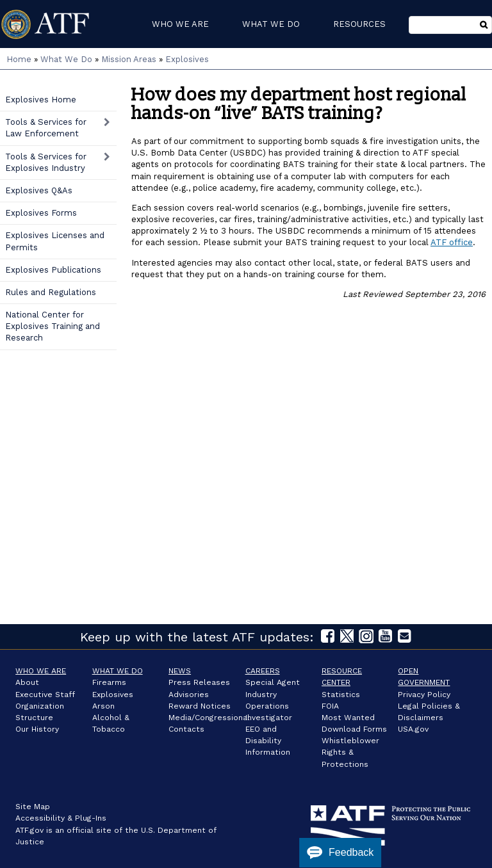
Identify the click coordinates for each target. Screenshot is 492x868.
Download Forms (354, 729)
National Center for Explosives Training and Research (53, 326)
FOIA (330, 706)
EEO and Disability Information (268, 741)
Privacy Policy (424, 695)
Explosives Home (41, 100)
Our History (37, 729)
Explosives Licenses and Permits (55, 241)
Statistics (341, 695)
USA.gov (413, 729)
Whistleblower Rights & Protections (350, 752)
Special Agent (273, 682)
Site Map (33, 807)
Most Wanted (348, 718)
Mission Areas (129, 59)
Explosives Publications (53, 270)
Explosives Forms (41, 213)
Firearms (109, 682)
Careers (263, 671)
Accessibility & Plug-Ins (61, 818)
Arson (103, 706)
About (27, 682)
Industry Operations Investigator (269, 706)
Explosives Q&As (39, 190)
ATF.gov (29, 830)
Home (19, 59)
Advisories (189, 695)
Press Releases (199, 682)
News (180, 671)
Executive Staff (45, 695)
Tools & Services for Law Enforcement (46, 128)
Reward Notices (200, 706)
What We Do (66, 59)
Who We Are (41, 671)
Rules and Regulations (51, 292)
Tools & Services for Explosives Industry (46, 162)
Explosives (187, 59)
